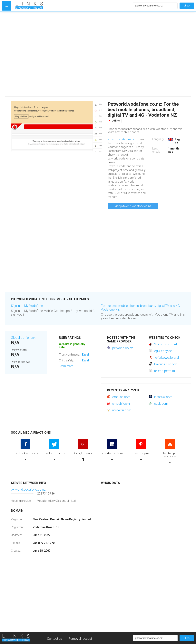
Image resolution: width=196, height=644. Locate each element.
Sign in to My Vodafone (27, 306)
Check (187, 6)
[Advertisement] (40, 54)
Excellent (88, 355)
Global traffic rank (23, 338)
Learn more (66, 366)
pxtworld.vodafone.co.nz (28, 490)
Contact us (54, 639)
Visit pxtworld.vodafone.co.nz (133, 206)
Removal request (80, 639)
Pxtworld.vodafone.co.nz (123, 139)
